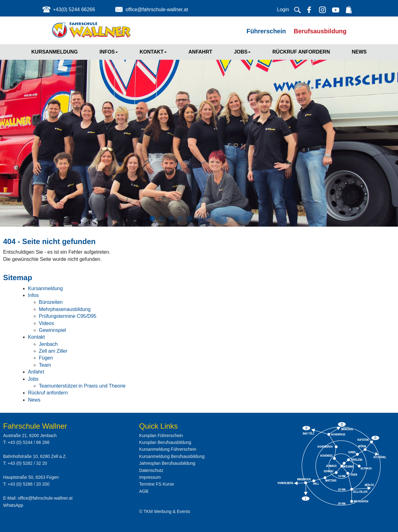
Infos (109, 52)
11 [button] (246, 219)
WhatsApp (13, 505)
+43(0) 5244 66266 (74, 9)
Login (283, 9)
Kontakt (153, 52)
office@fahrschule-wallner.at (157, 9)
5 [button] (190, 219)
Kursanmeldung (55, 52)
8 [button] (218, 219)
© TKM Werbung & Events (165, 511)
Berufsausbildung (320, 31)
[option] (199, 133)
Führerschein (266, 31)
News (359, 52)
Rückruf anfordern (301, 52)
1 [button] (152, 219)
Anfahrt (200, 52)
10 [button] (236, 219)
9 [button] (227, 219)
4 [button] (180, 219)
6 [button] (199, 219)
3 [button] (171, 219)
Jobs (242, 52)
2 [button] (162, 219)
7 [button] (208, 219)
